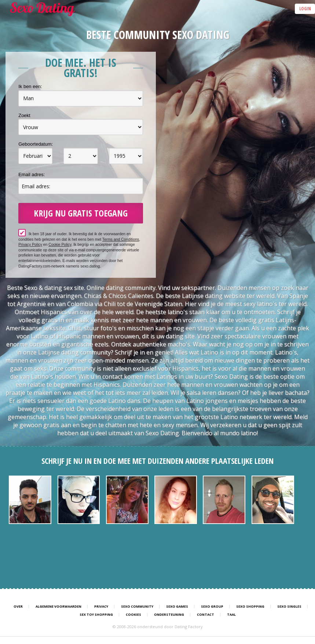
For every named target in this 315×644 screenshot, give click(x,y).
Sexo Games (177, 607)
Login (305, 9)
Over (18, 607)
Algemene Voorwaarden (58, 607)
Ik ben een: (30, 86)
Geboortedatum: (36, 144)
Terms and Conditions (121, 239)
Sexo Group (212, 607)
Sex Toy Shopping (96, 615)
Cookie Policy (60, 245)
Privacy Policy (30, 245)
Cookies (133, 615)
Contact (206, 615)
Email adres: (32, 174)
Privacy (101, 607)
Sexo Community (137, 607)
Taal (231, 615)
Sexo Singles (289, 607)
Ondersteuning (169, 615)
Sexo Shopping (250, 607)
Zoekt (24, 115)
